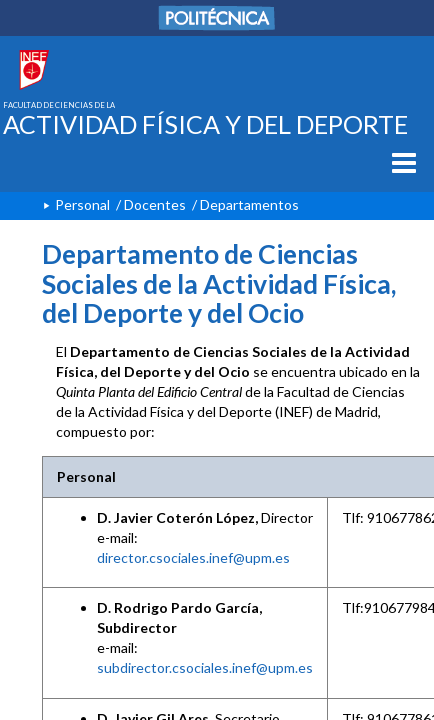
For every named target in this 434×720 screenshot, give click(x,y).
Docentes (155, 204)
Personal (82, 204)
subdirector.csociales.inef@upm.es (205, 667)
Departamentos (249, 204)
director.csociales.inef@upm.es (193, 557)
